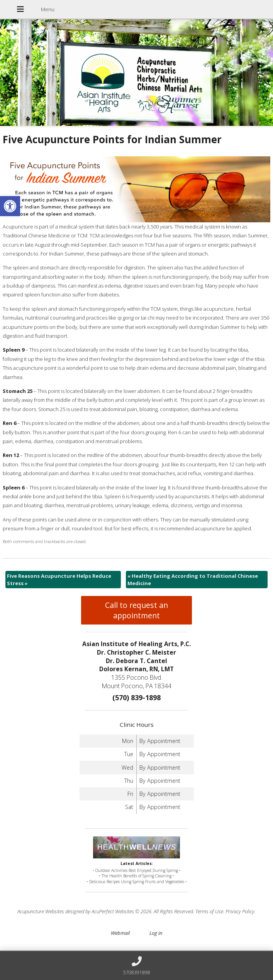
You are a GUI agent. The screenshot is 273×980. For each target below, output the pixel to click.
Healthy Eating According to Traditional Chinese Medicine (193, 579)
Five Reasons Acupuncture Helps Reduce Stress (59, 579)
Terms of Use (209, 911)
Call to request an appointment (136, 610)
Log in (156, 933)
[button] (10, 206)
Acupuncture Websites (41, 911)
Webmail (120, 933)
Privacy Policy (240, 911)
